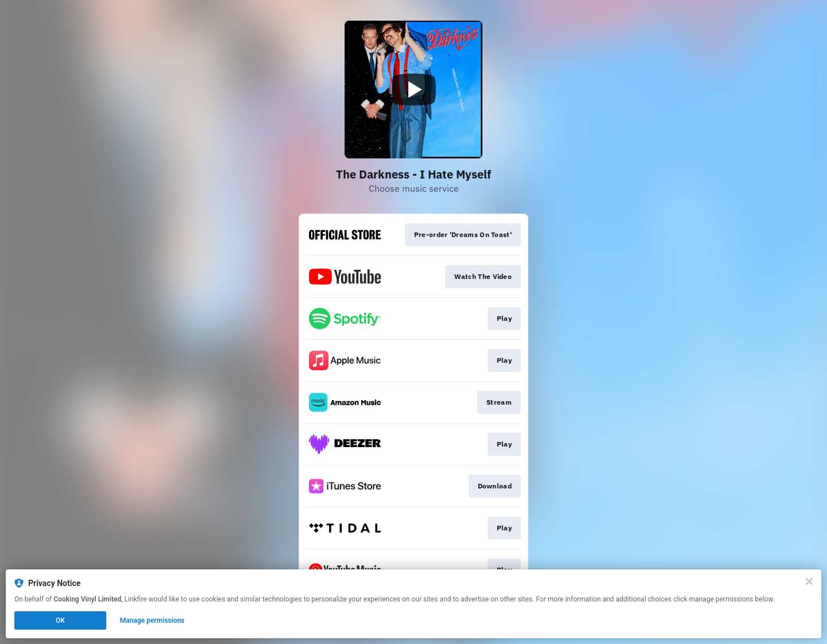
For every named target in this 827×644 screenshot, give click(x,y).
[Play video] (413, 90)
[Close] (809, 581)
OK (60, 620)
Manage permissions (152, 620)
